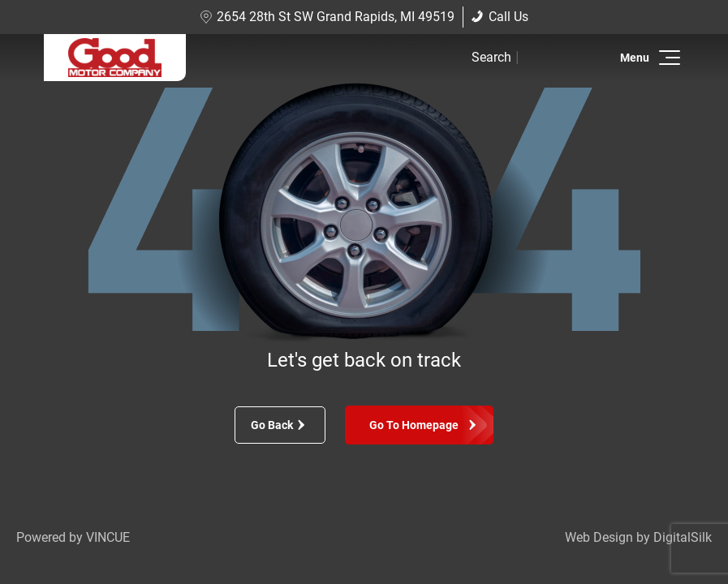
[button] (667, 58)
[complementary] (679, 535)
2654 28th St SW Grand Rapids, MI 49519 (327, 17)
